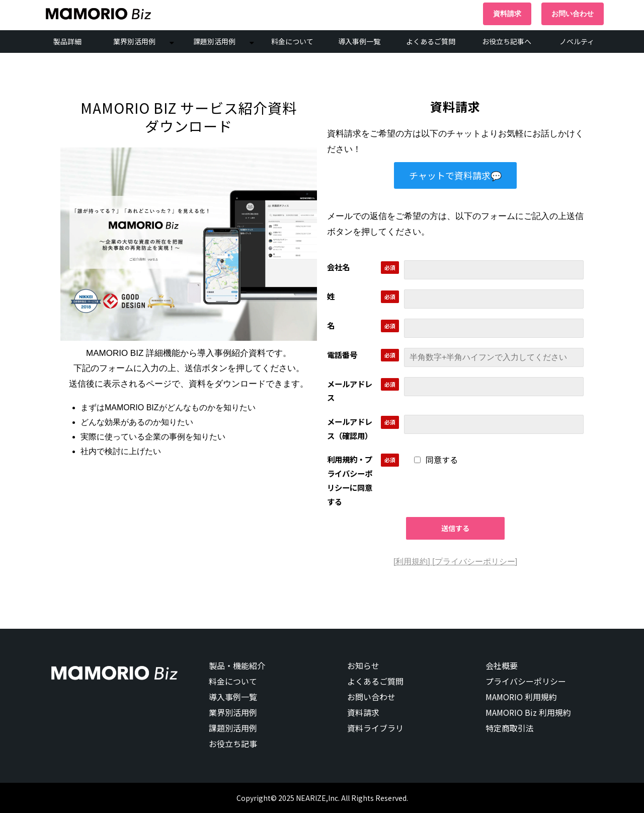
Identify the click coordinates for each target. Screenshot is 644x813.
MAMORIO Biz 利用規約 (528, 712)
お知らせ (363, 666)
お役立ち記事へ (507, 41)
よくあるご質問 (431, 41)
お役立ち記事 (233, 744)
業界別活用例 (134, 41)
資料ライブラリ (375, 728)
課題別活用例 (214, 41)
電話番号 (342, 354)
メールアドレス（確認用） (350, 428)
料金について (292, 41)
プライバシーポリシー (526, 681)
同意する (436, 460)
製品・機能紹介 (237, 666)
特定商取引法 (510, 728)
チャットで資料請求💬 (455, 175)
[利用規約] (413, 562)
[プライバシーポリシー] (475, 562)
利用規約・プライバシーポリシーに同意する (350, 480)
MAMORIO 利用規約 (521, 697)
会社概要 (502, 666)
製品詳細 (67, 41)
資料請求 (507, 14)
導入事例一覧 (359, 41)
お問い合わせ (573, 14)
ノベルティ (577, 41)
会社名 (338, 267)
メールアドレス (350, 391)
